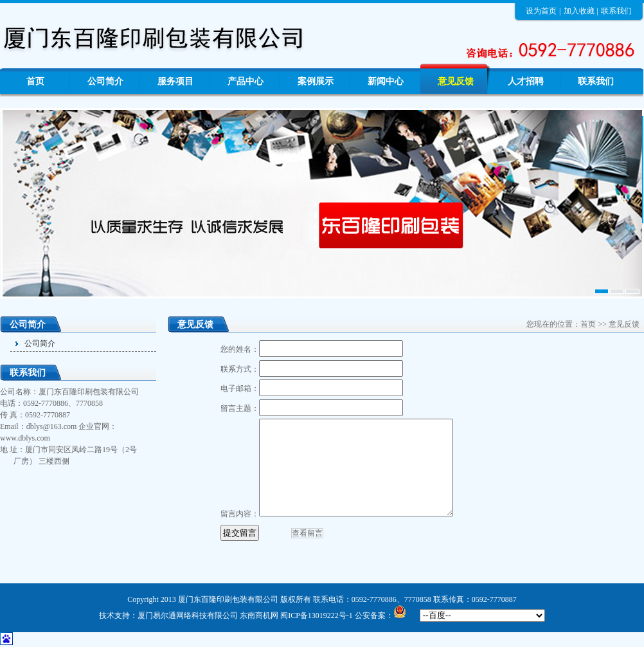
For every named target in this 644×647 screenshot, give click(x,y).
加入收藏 (579, 11)
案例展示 (316, 81)
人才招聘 (526, 81)
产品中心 (246, 81)
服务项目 (175, 81)
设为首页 (541, 11)
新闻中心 (386, 81)
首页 (35, 81)
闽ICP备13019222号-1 (317, 615)
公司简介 (105, 81)
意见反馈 (456, 81)
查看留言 (307, 533)
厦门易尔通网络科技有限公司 (188, 615)
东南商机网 (259, 615)
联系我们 (616, 11)
